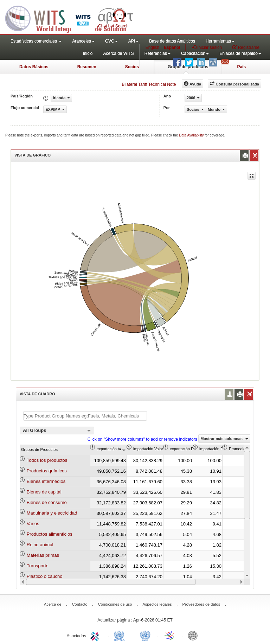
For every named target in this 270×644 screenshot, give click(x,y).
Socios (132, 67)
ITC (96, 635)
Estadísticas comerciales (36, 41)
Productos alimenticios (50, 534)
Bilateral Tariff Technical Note (149, 84)
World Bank (194, 635)
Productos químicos (47, 471)
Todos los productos (47, 460)
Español (172, 47)
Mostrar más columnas (224, 439)
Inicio (88, 53)
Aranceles (83, 41)
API (133, 41)
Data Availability (192, 135)
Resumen (87, 67)
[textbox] (85, 416)
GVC (111, 41)
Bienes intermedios (46, 481)
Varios (33, 524)
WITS (70, 18)
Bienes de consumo (47, 502)
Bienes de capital (44, 492)
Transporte (38, 566)
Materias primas (43, 555)
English (152, 47)
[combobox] (57, 431)
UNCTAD (121, 635)
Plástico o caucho (45, 576)
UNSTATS (145, 635)
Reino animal (40, 545)
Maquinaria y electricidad (52, 513)
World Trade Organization (170, 635)
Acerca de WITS (118, 53)
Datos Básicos (34, 67)
